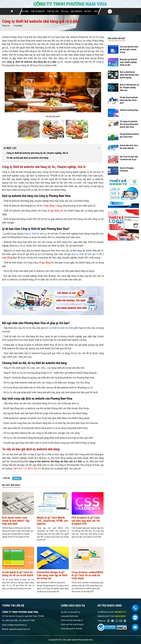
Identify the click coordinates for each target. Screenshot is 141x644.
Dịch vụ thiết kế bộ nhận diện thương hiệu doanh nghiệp (129, 75)
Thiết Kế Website (38, 11)
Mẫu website (77, 11)
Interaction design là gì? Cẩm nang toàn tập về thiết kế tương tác (52, 575)
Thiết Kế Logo (53, 11)
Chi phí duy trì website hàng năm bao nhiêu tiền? (129, 100)
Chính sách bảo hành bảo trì (72, 620)
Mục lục (52, 148)
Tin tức (88, 11)
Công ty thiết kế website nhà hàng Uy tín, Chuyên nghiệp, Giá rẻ (37, 153)
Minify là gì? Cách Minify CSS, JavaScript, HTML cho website (52, 521)
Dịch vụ (65, 11)
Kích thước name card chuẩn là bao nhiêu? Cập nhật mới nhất (16, 521)
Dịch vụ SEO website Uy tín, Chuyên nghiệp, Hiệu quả (129, 87)
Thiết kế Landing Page (129, 110)
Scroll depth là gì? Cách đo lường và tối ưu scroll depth (18, 574)
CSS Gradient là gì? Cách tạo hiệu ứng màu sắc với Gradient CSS (86, 521)
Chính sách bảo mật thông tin (72, 624)
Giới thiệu (24, 11)
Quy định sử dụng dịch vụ (70, 612)
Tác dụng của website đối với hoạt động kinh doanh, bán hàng (129, 124)
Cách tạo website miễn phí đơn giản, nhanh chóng (129, 49)
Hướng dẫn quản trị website (71, 629)
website (17, 478)
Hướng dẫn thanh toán (69, 616)
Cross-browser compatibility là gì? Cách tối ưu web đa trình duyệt (88, 575)
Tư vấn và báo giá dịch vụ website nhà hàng (27, 158)
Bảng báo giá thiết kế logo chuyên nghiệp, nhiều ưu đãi (128, 62)
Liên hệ (97, 11)
